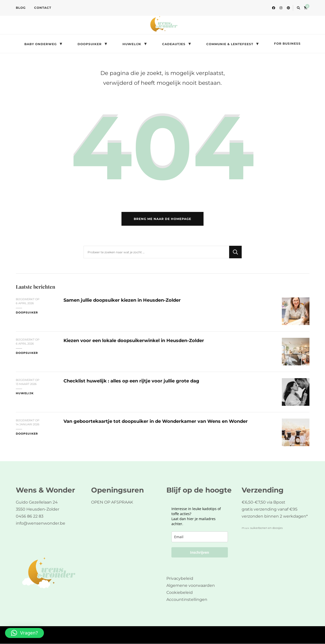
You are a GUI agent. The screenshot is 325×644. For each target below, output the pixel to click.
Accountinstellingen (187, 600)
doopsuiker (27, 313)
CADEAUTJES (174, 44)
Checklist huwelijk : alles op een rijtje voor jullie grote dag (131, 381)
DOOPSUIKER (90, 44)
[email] (200, 537)
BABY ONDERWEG (41, 44)
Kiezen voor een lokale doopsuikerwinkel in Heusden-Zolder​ (134, 341)
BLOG (21, 8)
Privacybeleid (180, 579)
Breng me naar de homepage (162, 219)
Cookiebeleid (180, 593)
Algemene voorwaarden (191, 586)
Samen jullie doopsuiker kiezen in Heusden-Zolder (122, 300)
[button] (24, 633)
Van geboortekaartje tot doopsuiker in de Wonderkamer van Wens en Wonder (156, 421)
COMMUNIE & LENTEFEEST (230, 44)
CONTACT (43, 8)
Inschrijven (200, 553)
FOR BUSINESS (287, 44)
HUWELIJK (132, 44)
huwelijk (25, 394)
